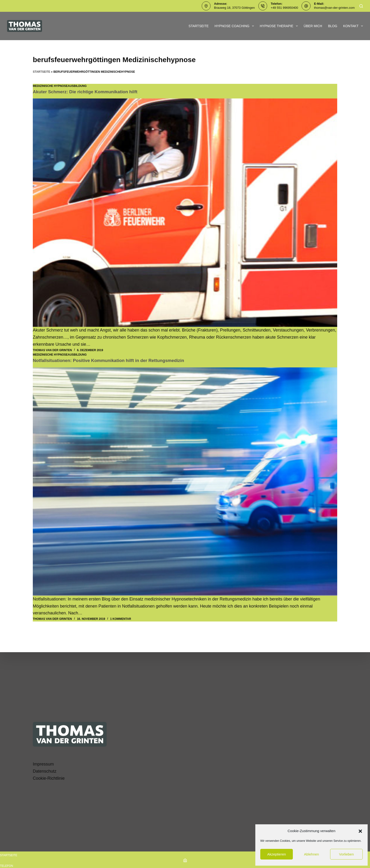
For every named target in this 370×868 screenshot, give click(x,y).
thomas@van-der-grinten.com (334, 8)
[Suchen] (361, 6)
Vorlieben (347, 854)
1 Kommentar (121, 619)
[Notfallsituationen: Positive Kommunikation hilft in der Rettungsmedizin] (185, 481)
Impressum (43, 764)
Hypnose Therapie (280, 26)
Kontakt (353, 26)
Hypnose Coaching (235, 26)
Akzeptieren (276, 854)
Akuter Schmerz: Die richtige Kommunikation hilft (88, 92)
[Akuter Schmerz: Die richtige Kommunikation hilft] (185, 213)
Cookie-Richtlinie (49, 778)
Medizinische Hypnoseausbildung (60, 86)
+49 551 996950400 (284, 8)
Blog (333, 26)
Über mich (313, 26)
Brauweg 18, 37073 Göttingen (234, 8)
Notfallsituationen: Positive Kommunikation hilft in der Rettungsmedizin (113, 360)
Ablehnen (311, 854)
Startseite (199, 26)
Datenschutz (45, 771)
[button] (360, 831)
